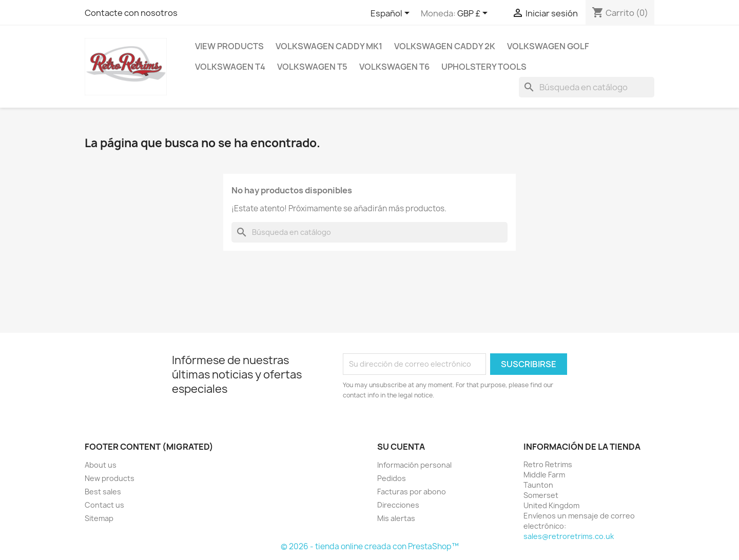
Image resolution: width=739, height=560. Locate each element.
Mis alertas (396, 518)
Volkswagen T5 (312, 67)
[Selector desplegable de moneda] (474, 14)
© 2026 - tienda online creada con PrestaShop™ (370, 546)
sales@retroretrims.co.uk (569, 536)
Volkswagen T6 (394, 67)
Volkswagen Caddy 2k (445, 46)
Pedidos (392, 478)
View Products (229, 46)
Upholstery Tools (484, 67)
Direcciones (398, 505)
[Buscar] (587, 87)
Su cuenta (401, 447)
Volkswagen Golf (548, 46)
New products (110, 478)
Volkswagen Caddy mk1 (329, 46)
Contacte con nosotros (131, 13)
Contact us (104, 505)
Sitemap (99, 518)
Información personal (414, 465)
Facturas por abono (412, 492)
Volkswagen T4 (230, 67)
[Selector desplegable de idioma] (392, 14)
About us (101, 465)
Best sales (103, 492)
